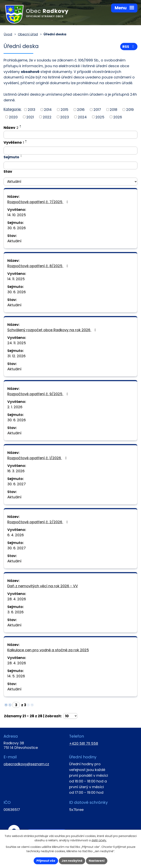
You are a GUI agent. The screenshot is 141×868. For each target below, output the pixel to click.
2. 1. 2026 (15, 407)
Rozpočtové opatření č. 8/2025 (39, 266)
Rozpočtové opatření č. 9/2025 (39, 394)
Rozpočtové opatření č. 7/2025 (39, 202)
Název (11, 128)
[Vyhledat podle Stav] (70, 182)
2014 (48, 110)
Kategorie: (12, 109)
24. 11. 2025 (17, 343)
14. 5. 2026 (16, 676)
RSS (129, 47)
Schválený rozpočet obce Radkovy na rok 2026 (52, 330)
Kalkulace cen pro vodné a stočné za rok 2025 (48, 650)
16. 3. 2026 (16, 471)
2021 (30, 117)
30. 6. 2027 (17, 484)
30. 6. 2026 (17, 228)
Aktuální (14, 241)
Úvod (8, 34)
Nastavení (97, 861)
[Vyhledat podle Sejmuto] (70, 166)
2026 (118, 117)
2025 (100, 117)
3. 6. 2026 (15, 612)
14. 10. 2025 (17, 215)
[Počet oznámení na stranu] (70, 716)
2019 (130, 110)
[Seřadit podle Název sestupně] (21, 127)
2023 (65, 117)
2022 (47, 117)
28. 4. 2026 (17, 599)
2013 (31, 110)
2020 (13, 117)
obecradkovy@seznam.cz (26, 764)
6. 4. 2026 (16, 535)
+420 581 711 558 (84, 743)
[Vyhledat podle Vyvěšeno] (70, 151)
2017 (97, 110)
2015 (64, 110)
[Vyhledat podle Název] (70, 135)
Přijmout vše (46, 861)
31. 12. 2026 (16, 356)
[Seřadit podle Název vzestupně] (21, 126)
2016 (81, 110)
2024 (82, 117)
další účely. (99, 841)
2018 (113, 110)
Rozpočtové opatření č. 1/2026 (38, 458)
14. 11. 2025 (16, 279)
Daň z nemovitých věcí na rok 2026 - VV (43, 586)
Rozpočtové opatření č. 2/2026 (38, 522)
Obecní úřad (28, 34)
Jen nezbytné (72, 861)
